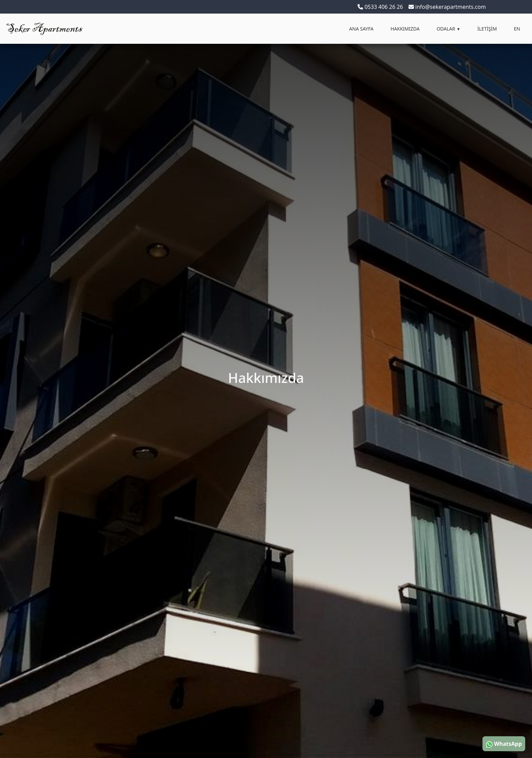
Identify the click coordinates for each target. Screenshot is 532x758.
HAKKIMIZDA (405, 29)
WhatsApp (504, 744)
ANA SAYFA (361, 29)
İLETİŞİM (487, 29)
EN (517, 29)
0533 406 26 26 (380, 7)
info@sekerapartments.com (447, 7)
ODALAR (449, 29)
